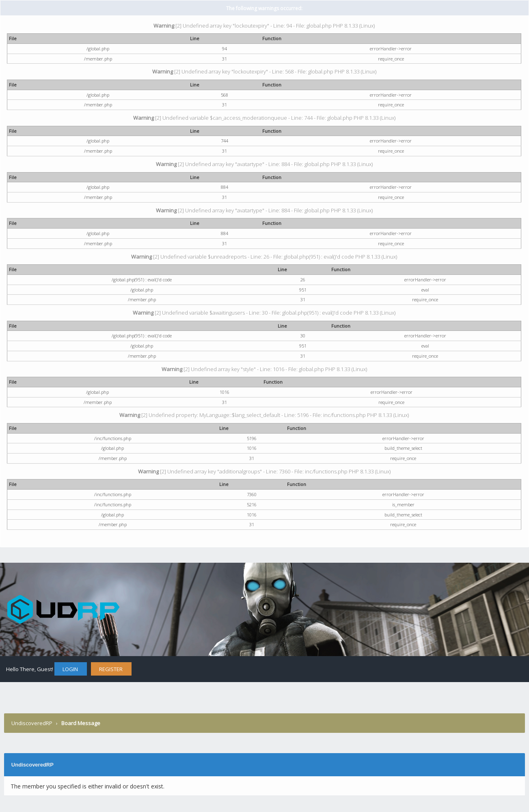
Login (70, 669)
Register (111, 669)
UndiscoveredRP (32, 723)
